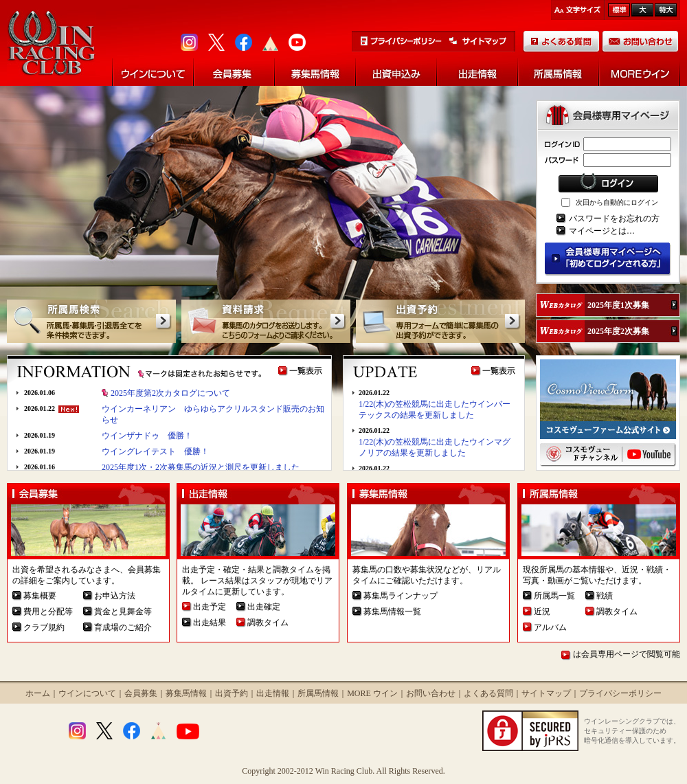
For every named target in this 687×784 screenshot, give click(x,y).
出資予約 (232, 693)
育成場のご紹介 (123, 627)
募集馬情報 (186, 693)
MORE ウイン (372, 693)
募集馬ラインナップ (401, 596)
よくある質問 (488, 693)
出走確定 (264, 607)
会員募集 (141, 693)
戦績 (605, 596)
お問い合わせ (431, 693)
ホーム (38, 693)
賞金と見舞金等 (123, 612)
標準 (619, 10)
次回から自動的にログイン (617, 202)
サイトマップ (546, 693)
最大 (666, 10)
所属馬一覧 (554, 596)
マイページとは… (602, 231)
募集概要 (40, 596)
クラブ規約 (44, 627)
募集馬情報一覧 (392, 612)
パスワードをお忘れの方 (614, 219)
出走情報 (273, 693)
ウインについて (87, 693)
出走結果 (210, 623)
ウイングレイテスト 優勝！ (155, 451)
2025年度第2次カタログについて (170, 393)
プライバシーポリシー (620, 693)
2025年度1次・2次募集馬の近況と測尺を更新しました (201, 467)
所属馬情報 (318, 693)
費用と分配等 (48, 612)
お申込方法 (115, 596)
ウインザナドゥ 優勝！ (147, 436)
